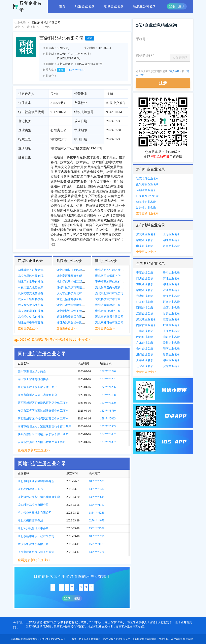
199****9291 (108, 379)
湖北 (17, 27)
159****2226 (108, 371)
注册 (181, 6)
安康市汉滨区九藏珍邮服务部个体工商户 (43, 411)
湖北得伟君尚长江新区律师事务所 (78, 282)
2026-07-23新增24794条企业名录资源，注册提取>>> (57, 342)
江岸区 (46, 27)
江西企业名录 (145, 314)
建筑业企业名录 (146, 202)
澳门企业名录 (145, 354)
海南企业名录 (171, 349)
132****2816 (77, 70)
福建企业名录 (145, 240)
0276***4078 (97, 521)
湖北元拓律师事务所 (69, 299)
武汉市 (31, 27)
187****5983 (108, 426)
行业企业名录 (85, 6)
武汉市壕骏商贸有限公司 (72, 317)
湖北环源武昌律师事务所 (72, 305)
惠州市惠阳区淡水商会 (32, 371)
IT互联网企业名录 (147, 196)
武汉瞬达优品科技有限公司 (35, 317)
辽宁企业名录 (145, 366)
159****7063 (108, 419)
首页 (62, 6)
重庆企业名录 (145, 284)
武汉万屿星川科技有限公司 (35, 311)
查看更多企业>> (28, 328)
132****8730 (108, 411)
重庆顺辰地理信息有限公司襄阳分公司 (119, 282)
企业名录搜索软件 (91, 639)
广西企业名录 (171, 325)
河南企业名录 (171, 246)
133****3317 (97, 489)
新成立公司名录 (144, 6)
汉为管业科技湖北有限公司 (73, 293)
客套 (74, 639)
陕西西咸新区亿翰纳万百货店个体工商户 (43, 434)
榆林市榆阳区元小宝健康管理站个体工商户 (44, 426)
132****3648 (97, 497)
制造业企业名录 (146, 208)
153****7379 (97, 528)
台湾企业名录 (145, 296)
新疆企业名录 (171, 354)
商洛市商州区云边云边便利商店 (37, 395)
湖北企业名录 (171, 240)
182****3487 (108, 434)
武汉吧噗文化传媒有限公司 (35, 293)
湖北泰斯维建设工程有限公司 (75, 311)
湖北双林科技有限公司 (109, 323)
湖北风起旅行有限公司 (109, 293)
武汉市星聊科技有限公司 (33, 276)
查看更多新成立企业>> (34, 450)
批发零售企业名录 (147, 184)
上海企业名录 (171, 234)
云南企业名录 (145, 331)
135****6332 (108, 442)
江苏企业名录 (171, 319)
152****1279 (97, 544)
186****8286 (97, 513)
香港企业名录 (171, 273)
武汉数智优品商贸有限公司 (35, 305)
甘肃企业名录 (171, 314)
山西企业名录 (171, 308)
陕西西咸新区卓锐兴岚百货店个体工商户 (43, 419)
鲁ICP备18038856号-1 (54, 639)
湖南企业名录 (171, 360)
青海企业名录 (171, 296)
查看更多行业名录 (147, 214)
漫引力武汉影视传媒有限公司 (75, 323)
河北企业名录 (171, 278)
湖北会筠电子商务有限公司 (35, 323)
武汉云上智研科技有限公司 (35, 299)
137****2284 (97, 552)
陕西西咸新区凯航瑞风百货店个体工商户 (43, 403)
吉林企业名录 (145, 349)
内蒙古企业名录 (146, 325)
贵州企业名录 (171, 343)
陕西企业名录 (145, 337)
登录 (172, 6)
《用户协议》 (175, 71)
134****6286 (108, 387)
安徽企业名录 (171, 366)
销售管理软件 (149, 639)
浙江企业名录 (171, 290)
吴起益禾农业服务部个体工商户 (37, 387)
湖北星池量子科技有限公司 (35, 282)
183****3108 (108, 395)
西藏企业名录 (145, 308)
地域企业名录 (114, 6)
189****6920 (97, 481)
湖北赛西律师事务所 (69, 276)
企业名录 (20, 23)
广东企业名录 (145, 343)
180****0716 (97, 536)
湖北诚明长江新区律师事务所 (36, 270)
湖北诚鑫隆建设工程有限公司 (113, 305)
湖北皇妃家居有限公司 (109, 317)
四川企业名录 (145, 278)
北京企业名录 (145, 302)
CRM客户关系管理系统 (118, 639)
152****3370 (108, 403)
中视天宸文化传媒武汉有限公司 (38, 288)
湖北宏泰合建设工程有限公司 (113, 311)
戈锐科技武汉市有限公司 (72, 288)
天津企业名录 (145, 360)
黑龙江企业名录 (146, 234)
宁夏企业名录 (145, 273)
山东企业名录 (145, 246)
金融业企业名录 (146, 190)
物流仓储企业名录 (147, 178)
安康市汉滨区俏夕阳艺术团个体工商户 (42, 442)
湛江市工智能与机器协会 (33, 379)
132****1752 (97, 505)
